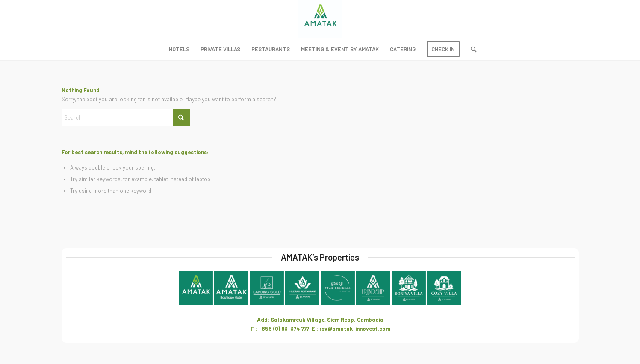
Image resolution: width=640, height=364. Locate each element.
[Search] (471, 49)
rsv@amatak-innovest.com (355, 329)
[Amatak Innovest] (320, 19)
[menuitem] (179, 49)
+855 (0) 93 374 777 (284, 329)
